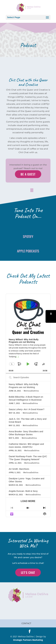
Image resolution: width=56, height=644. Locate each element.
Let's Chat (28, 572)
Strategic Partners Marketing (28, 640)
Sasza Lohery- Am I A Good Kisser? (27, 409)
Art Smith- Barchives (19, 469)
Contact (26, 623)
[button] (51, 316)
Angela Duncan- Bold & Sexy (23, 491)
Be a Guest (28, 174)
